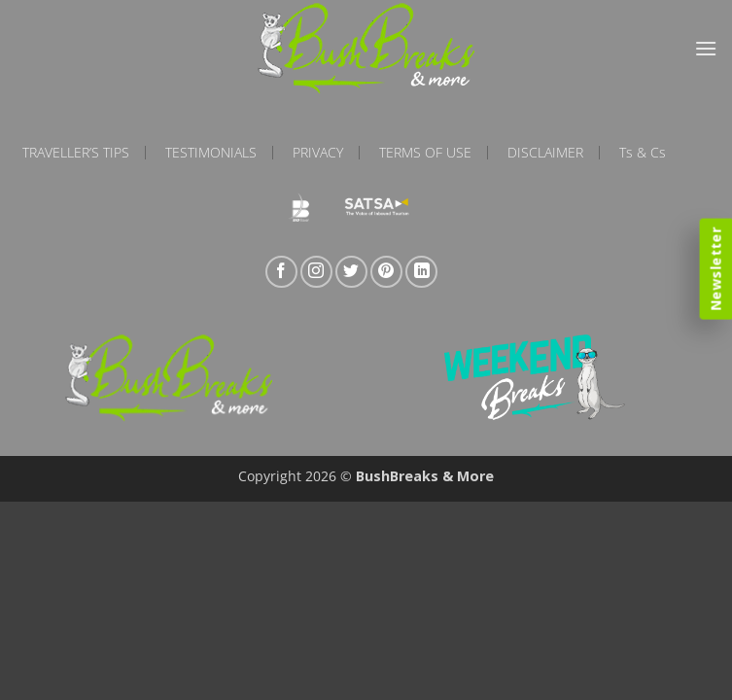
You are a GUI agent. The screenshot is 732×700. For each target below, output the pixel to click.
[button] (706, 48)
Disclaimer (545, 153)
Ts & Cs (643, 153)
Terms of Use (425, 153)
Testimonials (211, 153)
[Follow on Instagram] (316, 272)
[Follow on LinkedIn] (421, 272)
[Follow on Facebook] (281, 272)
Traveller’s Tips (76, 153)
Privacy (318, 153)
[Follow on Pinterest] (386, 272)
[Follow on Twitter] (351, 272)
